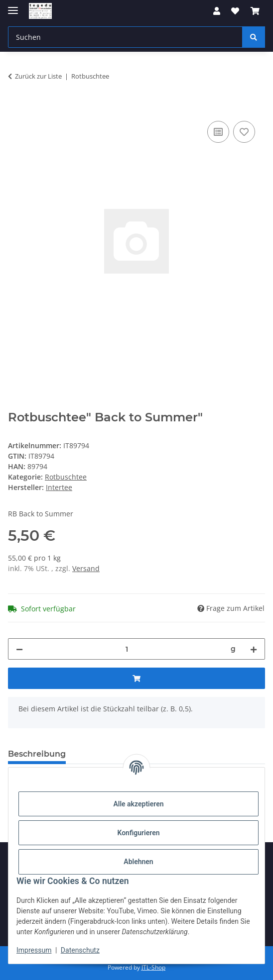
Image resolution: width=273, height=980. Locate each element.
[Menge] (127, 649)
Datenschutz (80, 950)
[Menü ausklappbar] (13, 6)
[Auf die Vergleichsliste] (218, 132)
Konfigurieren (138, 833)
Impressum (34, 950)
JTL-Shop (153, 967)
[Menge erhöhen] (254, 649)
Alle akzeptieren (138, 804)
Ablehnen (138, 862)
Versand (86, 568)
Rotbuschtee (66, 477)
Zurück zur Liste (38, 76)
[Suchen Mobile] (125, 37)
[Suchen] (254, 37)
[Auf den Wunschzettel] (244, 132)
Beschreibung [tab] (37, 754)
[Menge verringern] (19, 649)
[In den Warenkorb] (16, 107)
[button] (217, 11)
